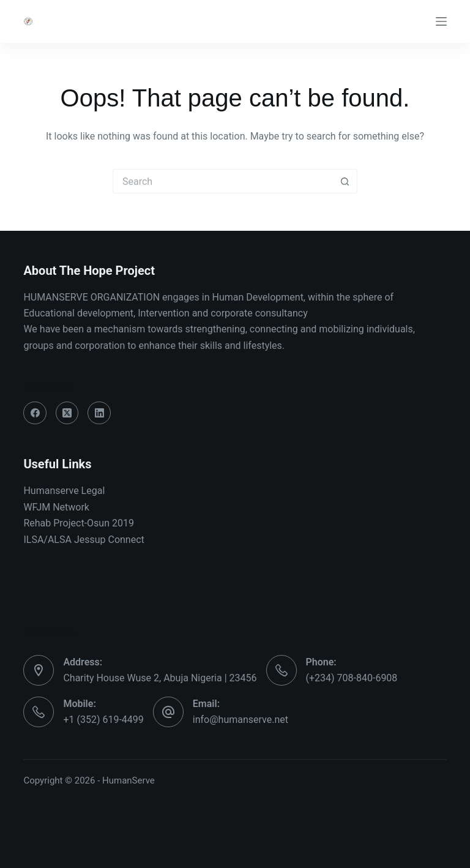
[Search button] (345, 181)
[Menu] (441, 21)
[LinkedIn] (99, 413)
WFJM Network (56, 507)
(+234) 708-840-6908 (352, 678)
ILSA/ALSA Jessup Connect (84, 540)
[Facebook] (35, 413)
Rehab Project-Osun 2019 (79, 523)
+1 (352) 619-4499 (103, 720)
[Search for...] (223, 181)
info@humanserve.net (241, 720)
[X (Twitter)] (67, 413)
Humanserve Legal (64, 491)
